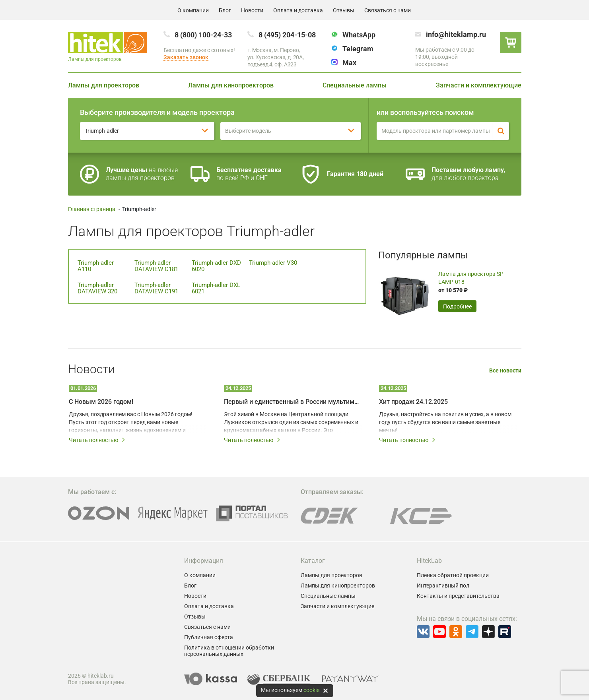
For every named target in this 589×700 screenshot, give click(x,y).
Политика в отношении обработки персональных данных (229, 651)
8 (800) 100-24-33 (203, 35)
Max (349, 63)
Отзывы (344, 10)
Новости (252, 10)
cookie (311, 690)
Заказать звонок (186, 57)
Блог (225, 10)
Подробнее (457, 306)
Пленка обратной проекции (453, 575)
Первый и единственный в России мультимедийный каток (293, 402)
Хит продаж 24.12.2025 (413, 402)
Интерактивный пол (443, 586)
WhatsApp (359, 35)
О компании (193, 10)
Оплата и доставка (298, 10)
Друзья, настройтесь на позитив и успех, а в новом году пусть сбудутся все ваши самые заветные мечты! (445, 422)
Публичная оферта (209, 637)
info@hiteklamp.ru (456, 34)
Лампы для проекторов (104, 85)
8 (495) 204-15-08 (287, 35)
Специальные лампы (355, 85)
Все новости (505, 371)
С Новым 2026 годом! (101, 402)
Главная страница (92, 209)
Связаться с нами (388, 10)
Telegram (358, 49)
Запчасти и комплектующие (479, 85)
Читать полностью (97, 440)
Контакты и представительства (458, 596)
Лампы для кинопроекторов (231, 85)
